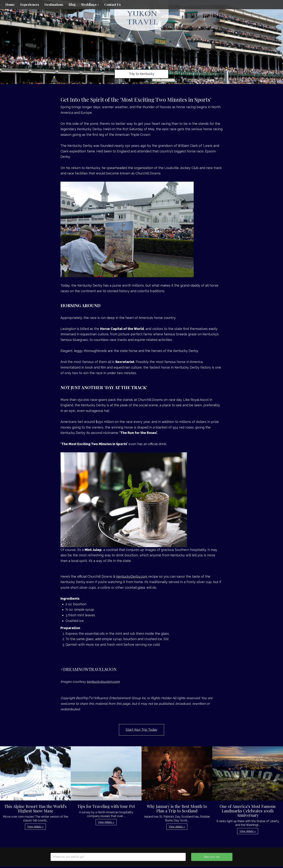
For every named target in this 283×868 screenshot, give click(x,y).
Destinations (54, 5)
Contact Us (112, 5)
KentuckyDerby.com (132, 576)
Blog (72, 5)
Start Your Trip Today (141, 730)
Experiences (30, 5)
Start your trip (212, 857)
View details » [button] (35, 827)
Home (10, 5)
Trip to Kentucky (142, 74)
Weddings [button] (90, 5)
